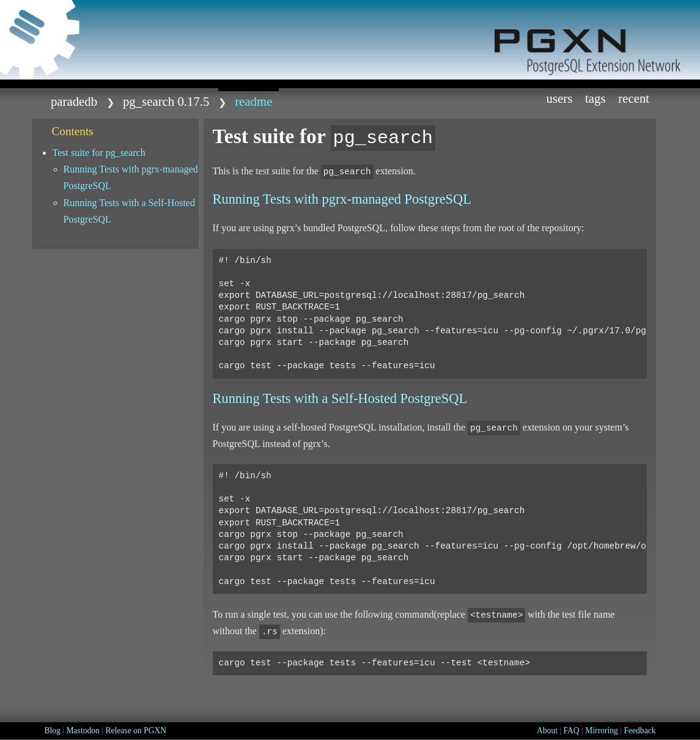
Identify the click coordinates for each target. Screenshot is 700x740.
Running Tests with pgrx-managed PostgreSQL (131, 177)
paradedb (74, 101)
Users (559, 98)
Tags (595, 98)
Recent (634, 98)
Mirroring (602, 731)
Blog (53, 731)
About (547, 731)
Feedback (639, 731)
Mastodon (83, 731)
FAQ (572, 731)
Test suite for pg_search (99, 153)
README (253, 101)
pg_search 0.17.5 (166, 101)
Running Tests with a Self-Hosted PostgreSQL (129, 211)
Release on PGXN (136, 731)
